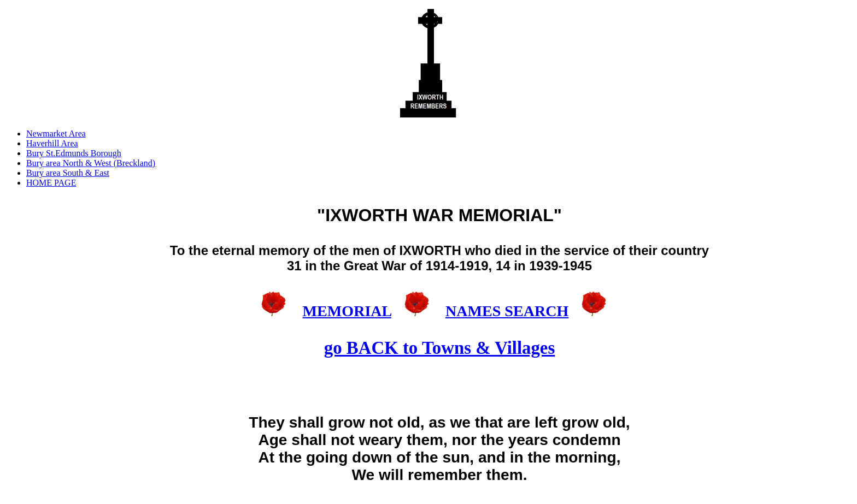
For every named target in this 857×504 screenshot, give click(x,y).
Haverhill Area (52, 143)
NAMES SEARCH (507, 311)
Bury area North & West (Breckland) (91, 163)
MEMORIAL (347, 311)
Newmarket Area (56, 134)
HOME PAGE (51, 183)
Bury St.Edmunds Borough (74, 153)
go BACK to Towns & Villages (439, 348)
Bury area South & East (68, 173)
